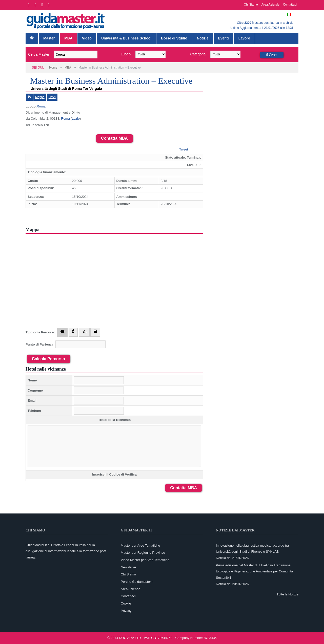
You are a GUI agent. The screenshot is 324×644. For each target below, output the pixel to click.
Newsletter (128, 567)
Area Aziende (270, 5)
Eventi (224, 38)
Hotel (52, 97)
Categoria (198, 54)
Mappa (40, 97)
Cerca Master (39, 54)
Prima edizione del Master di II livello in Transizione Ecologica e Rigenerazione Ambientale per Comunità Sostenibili (254, 571)
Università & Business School (126, 38)
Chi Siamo (251, 5)
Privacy (126, 611)
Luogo (126, 54)
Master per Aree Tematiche (140, 545)
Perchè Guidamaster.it (137, 582)
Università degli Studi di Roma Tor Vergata (66, 89)
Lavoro (244, 38)
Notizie (203, 38)
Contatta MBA (114, 138)
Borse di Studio (174, 38)
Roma (41, 106)
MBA (68, 38)
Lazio (76, 119)
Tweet (184, 149)
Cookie (126, 603)
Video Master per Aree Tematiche (145, 560)
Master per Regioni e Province (143, 553)
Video (87, 38)
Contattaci (290, 5)
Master (49, 38)
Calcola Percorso (48, 359)
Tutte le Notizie (288, 594)
